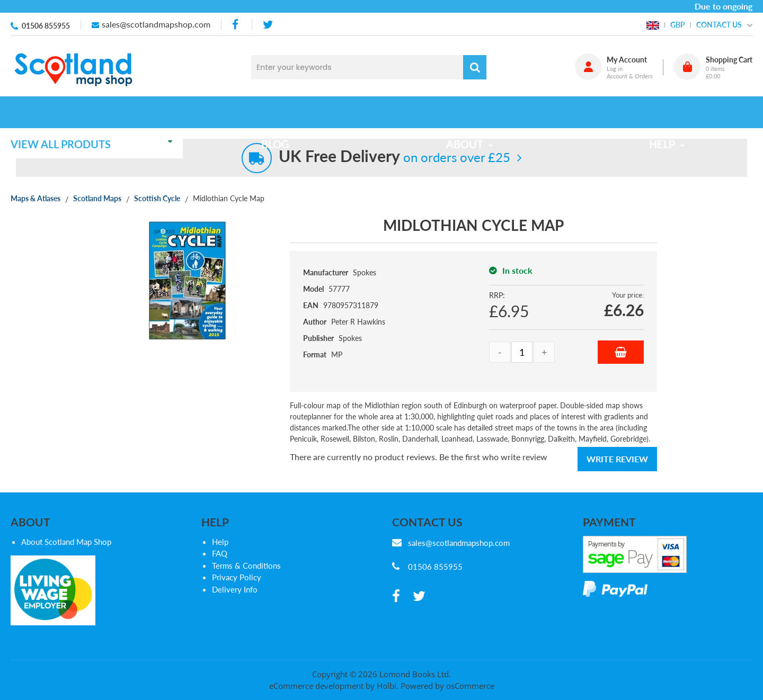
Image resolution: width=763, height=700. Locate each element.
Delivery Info (235, 589)
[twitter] (268, 25)
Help (220, 542)
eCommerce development (316, 686)
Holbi (387, 686)
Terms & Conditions (246, 566)
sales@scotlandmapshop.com (156, 24)
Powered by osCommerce (447, 686)
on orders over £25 (394, 157)
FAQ (220, 553)
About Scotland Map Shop (66, 542)
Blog (282, 112)
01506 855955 (46, 26)
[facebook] (236, 25)
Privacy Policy (237, 577)
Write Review (617, 459)
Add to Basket (621, 352)
